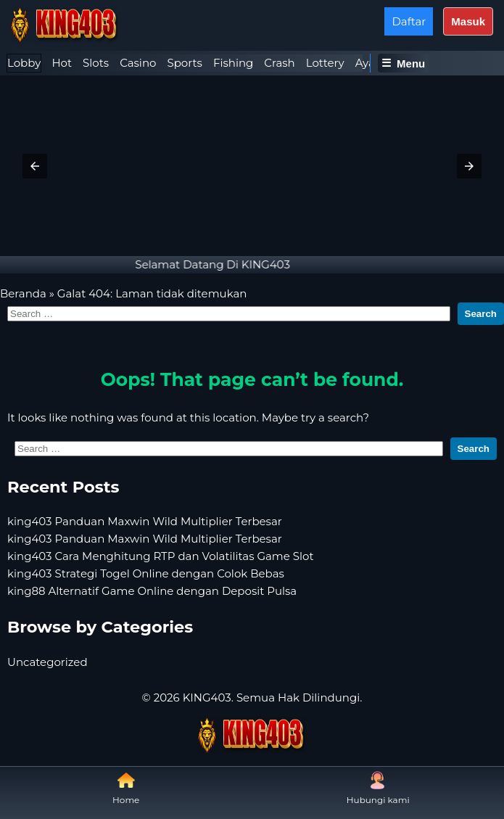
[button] (35, 166)
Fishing (233, 63)
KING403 (207, 697)
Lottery (325, 63)
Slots (96, 63)
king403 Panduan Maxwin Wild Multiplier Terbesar (145, 521)
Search (481, 314)
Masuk (468, 21)
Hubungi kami (378, 788)
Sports (184, 63)
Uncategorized (47, 662)
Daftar (409, 21)
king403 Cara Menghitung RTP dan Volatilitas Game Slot (161, 556)
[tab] (24, 63)
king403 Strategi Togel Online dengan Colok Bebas (146, 573)
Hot (62, 63)
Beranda (23, 293)
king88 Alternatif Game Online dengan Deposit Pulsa (152, 591)
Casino (138, 63)
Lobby (24, 63)
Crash (279, 63)
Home (126, 788)
